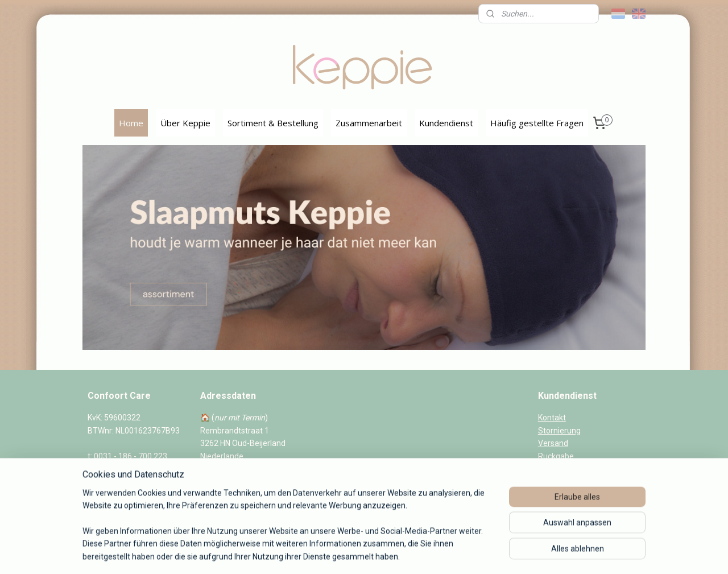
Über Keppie (185, 123)
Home (131, 123)
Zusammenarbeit (369, 123)
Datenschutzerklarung (578, 507)
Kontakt (552, 418)
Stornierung (559, 431)
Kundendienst (446, 123)
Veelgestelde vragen (575, 469)
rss (334, 553)
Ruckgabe (556, 456)
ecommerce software (377, 553)
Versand (553, 443)
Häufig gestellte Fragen (537, 123)
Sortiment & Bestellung (273, 123)
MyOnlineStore (474, 553)
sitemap (312, 553)
